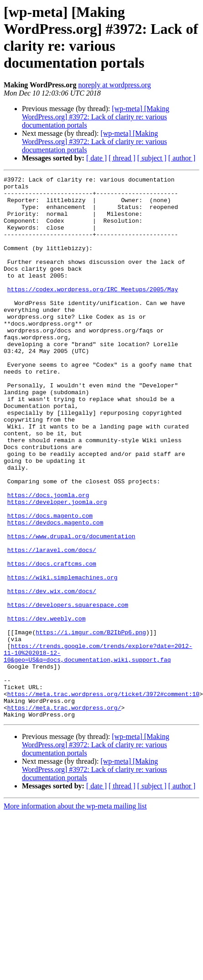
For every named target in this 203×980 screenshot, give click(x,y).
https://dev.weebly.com (47, 707)
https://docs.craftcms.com (52, 642)
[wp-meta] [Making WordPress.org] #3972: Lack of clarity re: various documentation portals (96, 117)
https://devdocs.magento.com (55, 592)
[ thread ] (122, 158)
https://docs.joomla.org (48, 559)
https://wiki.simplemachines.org (62, 658)
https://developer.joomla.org (57, 568)
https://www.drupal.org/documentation (71, 609)
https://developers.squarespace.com (68, 691)
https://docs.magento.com (50, 584)
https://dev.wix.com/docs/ (52, 675)
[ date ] (96, 158)
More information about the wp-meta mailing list (75, 914)
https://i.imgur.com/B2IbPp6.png (91, 724)
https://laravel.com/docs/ (52, 625)
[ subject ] (152, 158)
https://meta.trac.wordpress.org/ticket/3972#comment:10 (103, 798)
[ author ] (182, 158)
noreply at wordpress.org (114, 85)
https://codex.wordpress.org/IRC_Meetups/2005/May (93, 312)
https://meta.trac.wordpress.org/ (64, 814)
